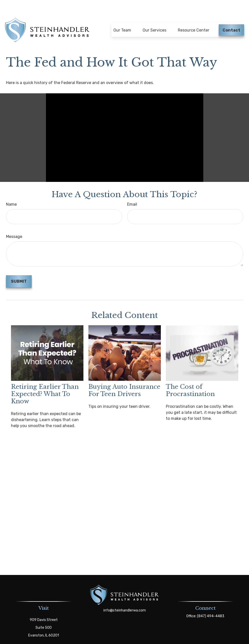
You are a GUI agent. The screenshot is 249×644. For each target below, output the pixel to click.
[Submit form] (19, 270)
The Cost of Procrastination (190, 379)
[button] (122, 17)
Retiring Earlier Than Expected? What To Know (45, 383)
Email (132, 193)
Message (14, 226)
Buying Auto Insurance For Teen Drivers (124, 379)
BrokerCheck (170, 639)
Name (11, 193)
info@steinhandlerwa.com (125, 599)
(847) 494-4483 (211, 605)
